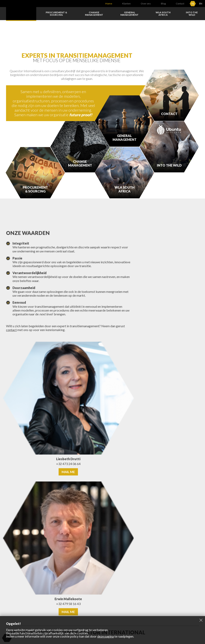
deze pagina (106, 636)
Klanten (126, 4)
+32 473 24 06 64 (68, 464)
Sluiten (201, 620)
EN (201, 4)
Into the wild (192, 14)
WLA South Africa (163, 14)
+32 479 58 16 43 (68, 604)
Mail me (68, 472)
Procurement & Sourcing (56, 14)
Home (109, 4)
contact (11, 330)
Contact (180, 4)
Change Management (94, 14)
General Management (129, 14)
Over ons (146, 4)
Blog (163, 4)
